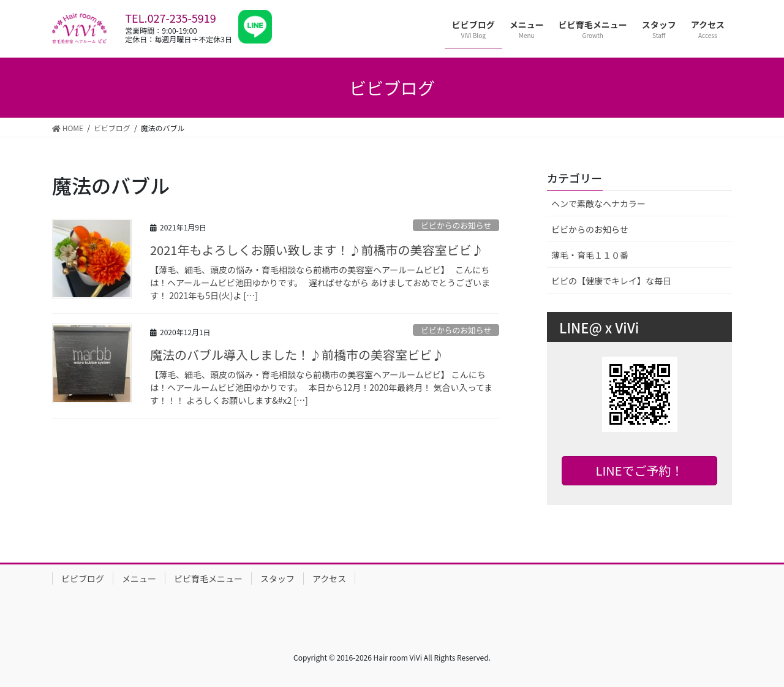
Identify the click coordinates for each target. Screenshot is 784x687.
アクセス (329, 579)
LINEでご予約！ (640, 470)
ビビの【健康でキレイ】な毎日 (611, 281)
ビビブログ (83, 579)
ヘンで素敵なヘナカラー (598, 203)
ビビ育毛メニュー (208, 579)
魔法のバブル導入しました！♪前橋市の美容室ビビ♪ (297, 355)
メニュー (139, 579)
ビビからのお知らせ (456, 225)
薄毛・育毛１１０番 (590, 255)
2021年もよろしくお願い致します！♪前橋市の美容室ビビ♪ (317, 250)
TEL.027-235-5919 (171, 18)
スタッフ (277, 579)
